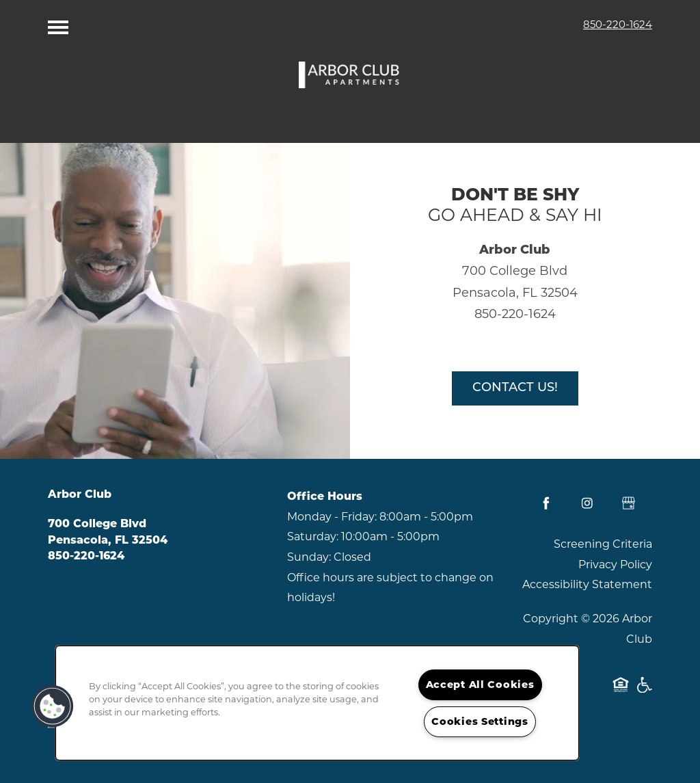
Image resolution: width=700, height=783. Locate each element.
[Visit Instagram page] (587, 503)
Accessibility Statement (587, 584)
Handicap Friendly (644, 692)
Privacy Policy (615, 565)
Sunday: (309, 557)
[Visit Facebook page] (546, 503)
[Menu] (58, 24)
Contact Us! (515, 388)
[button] (53, 706)
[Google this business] (628, 503)
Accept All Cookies (480, 685)
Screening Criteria (603, 544)
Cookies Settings (480, 721)
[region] (317, 703)
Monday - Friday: (332, 517)
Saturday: (313, 536)
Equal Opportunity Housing (621, 692)
